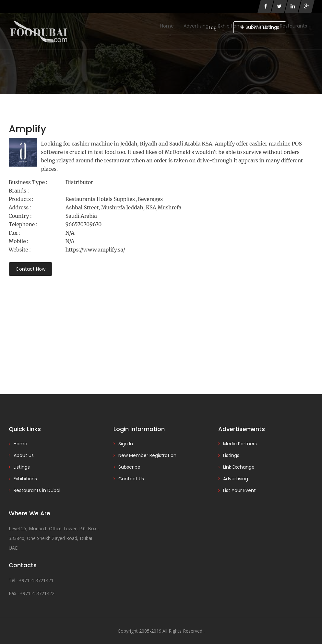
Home (167, 26)
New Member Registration (147, 455)
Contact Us (131, 479)
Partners (261, 26)
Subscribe (129, 467)
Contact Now (30, 269)
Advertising (196, 26)
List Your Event (239, 490)
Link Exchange (239, 467)
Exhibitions (230, 26)
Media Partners (240, 444)
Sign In (126, 444)
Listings (22, 467)
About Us (24, 455)
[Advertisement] (161, 326)
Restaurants (293, 26)
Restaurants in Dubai (37, 490)
